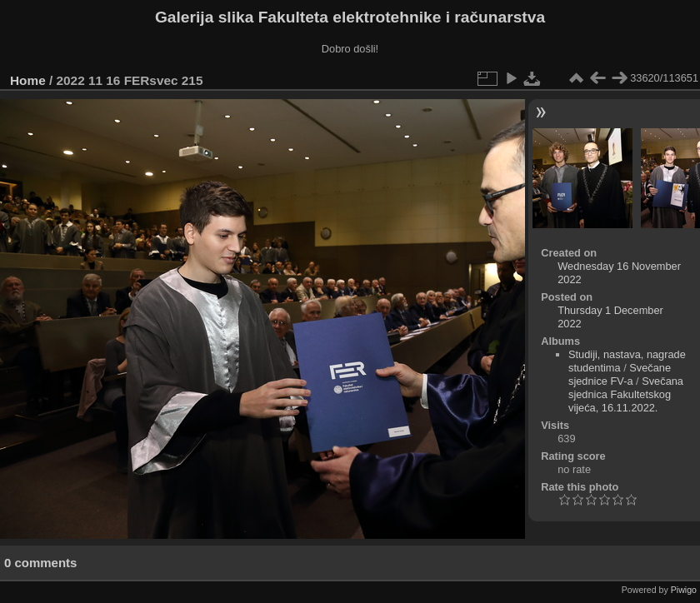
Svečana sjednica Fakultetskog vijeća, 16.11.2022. (626, 394)
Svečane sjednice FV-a (620, 374)
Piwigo (684, 590)
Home (28, 80)
